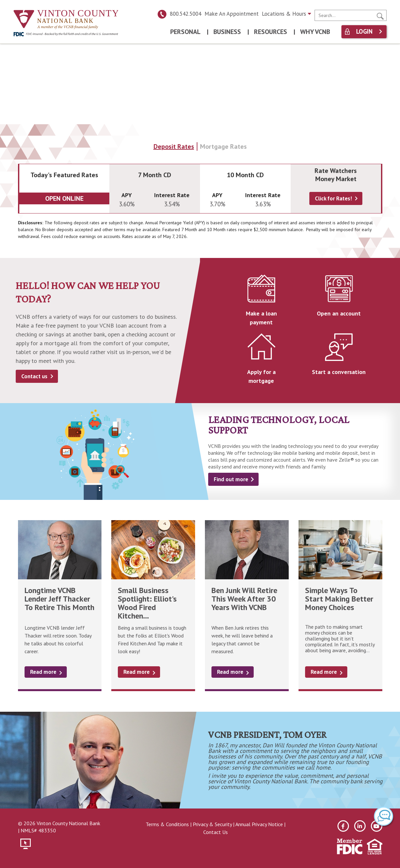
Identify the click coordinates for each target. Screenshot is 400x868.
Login (364, 32)
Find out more (231, 479)
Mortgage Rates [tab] (223, 146)
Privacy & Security (212, 824)
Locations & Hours (287, 14)
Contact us (34, 376)
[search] (351, 15)
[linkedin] (360, 826)
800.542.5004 (179, 14)
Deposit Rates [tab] (174, 146)
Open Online (64, 198)
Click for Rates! (333, 198)
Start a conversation (339, 372)
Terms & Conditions (167, 824)
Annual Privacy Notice (259, 824)
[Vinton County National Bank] (66, 20)
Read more (43, 672)
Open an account (339, 313)
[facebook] (343, 826)
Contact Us (216, 832)
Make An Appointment (232, 14)
